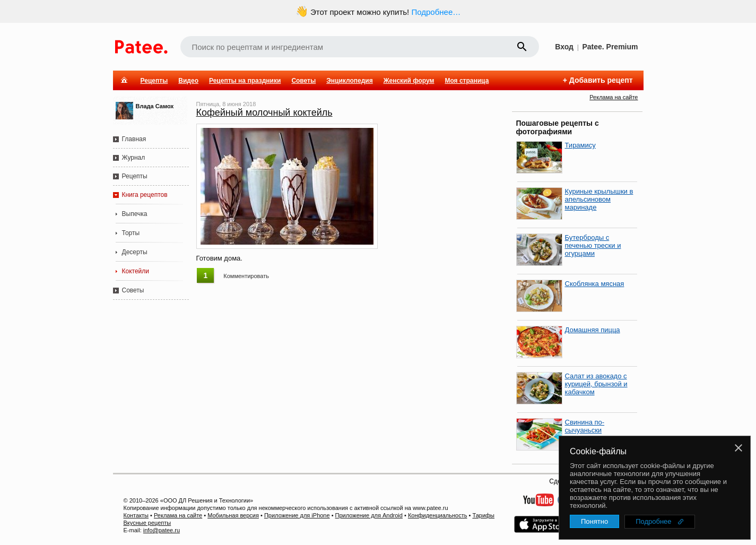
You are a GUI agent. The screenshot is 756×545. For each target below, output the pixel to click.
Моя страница (467, 81)
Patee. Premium (610, 47)
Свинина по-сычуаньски (585, 426)
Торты (131, 233)
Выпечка (135, 214)
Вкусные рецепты (147, 523)
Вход (564, 47)
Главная (134, 139)
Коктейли (136, 271)
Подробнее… (436, 12)
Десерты (135, 252)
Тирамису (580, 145)
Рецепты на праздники (245, 81)
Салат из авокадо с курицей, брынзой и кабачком (596, 384)
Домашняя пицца (593, 330)
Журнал (134, 158)
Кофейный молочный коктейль (264, 113)
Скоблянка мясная (595, 284)
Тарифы (483, 515)
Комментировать (246, 276)
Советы (303, 81)
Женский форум (409, 81)
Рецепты (154, 81)
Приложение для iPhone (297, 515)
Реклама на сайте (614, 97)
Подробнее (653, 521)
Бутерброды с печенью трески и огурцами (593, 245)
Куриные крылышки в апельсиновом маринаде (599, 199)
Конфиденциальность (438, 515)
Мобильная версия (233, 515)
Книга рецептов (145, 195)
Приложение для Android (369, 515)
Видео (188, 81)
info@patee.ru (162, 530)
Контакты (136, 515)
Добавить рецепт (601, 80)
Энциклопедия (349, 81)
